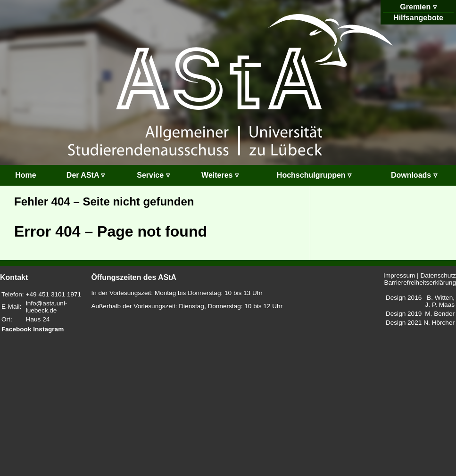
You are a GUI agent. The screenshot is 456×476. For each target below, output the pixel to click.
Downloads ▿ (414, 175)
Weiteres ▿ (220, 175)
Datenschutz (438, 275)
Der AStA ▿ (86, 175)
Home (25, 175)
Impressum (399, 275)
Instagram (48, 329)
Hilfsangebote (418, 18)
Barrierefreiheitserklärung (420, 283)
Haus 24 (38, 319)
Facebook (16, 329)
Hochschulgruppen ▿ (314, 175)
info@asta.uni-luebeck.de (47, 307)
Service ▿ (153, 175)
